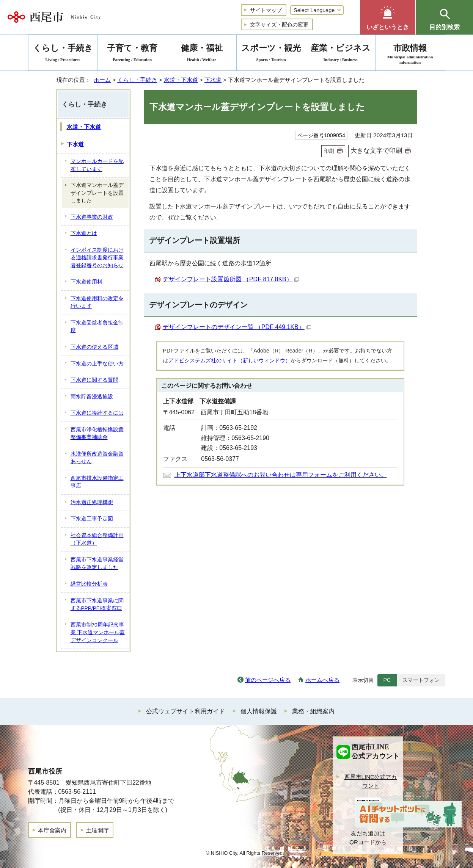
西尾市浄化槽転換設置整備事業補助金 (97, 434)
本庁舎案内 (52, 830)
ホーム (102, 80)
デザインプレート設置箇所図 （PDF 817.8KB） (231, 279)
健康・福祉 (202, 54)
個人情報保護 (259, 711)
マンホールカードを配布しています (97, 165)
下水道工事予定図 (92, 519)
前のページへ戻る (268, 680)
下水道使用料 (86, 282)
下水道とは (84, 233)
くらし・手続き (137, 80)
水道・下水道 (181, 80)
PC (387, 680)
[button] (388, 17)
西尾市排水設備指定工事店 (97, 482)
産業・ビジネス (341, 54)
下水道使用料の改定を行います (97, 302)
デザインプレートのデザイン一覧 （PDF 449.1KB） (237, 327)
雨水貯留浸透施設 (92, 397)
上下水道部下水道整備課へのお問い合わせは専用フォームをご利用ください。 (281, 475)
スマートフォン (421, 680)
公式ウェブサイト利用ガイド (185, 711)
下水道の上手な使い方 (97, 364)
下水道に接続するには (97, 413)
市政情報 (410, 54)
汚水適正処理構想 (92, 502)
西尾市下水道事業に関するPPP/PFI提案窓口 (97, 605)
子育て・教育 (132, 54)
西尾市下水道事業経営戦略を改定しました (97, 564)
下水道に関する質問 (94, 380)
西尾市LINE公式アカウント (371, 781)
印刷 (329, 151)
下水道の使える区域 (94, 347)
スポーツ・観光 (271, 54)
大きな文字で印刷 (376, 151)
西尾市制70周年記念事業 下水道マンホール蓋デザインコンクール (98, 633)
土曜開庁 (97, 830)
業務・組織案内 (313, 711)
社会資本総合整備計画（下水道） (97, 539)
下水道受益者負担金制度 (97, 327)
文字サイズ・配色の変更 (279, 25)
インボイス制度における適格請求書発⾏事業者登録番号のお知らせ (97, 258)
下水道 (213, 80)
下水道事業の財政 (92, 217)
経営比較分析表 (89, 584)
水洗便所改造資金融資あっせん (97, 458)
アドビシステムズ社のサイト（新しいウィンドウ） (229, 360)
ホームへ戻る (322, 680)
